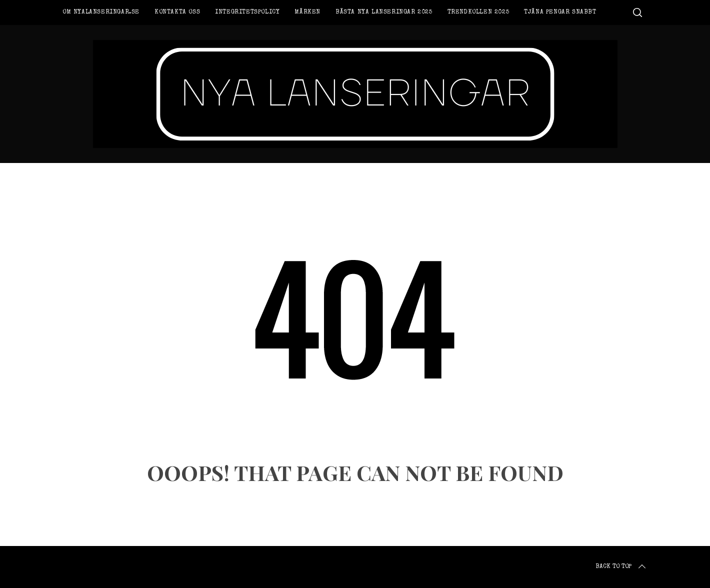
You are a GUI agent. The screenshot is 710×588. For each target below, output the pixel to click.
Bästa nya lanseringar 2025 (384, 12)
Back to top (621, 567)
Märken (307, 12)
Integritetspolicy (247, 12)
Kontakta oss (177, 12)
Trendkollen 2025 (478, 12)
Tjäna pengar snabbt (560, 12)
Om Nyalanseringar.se (101, 12)
